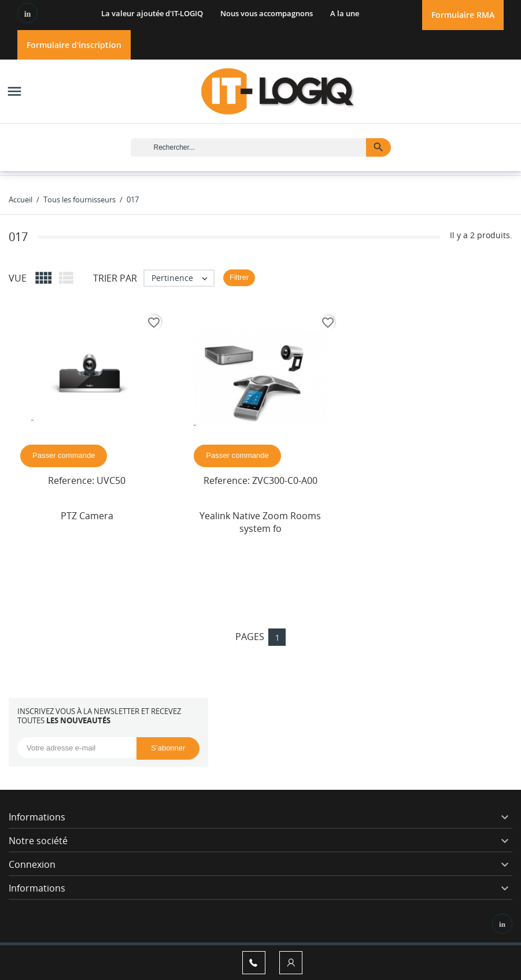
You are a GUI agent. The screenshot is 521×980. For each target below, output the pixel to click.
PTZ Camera (87, 516)
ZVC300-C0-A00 (285, 480)
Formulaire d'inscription (74, 45)
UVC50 (111, 480)
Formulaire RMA (463, 15)
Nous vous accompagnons (267, 13)
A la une (345, 13)
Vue (18, 278)
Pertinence (182, 278)
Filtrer (239, 277)
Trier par (115, 278)
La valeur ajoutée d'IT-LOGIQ (152, 13)
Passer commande (64, 455)
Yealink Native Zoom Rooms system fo (260, 522)
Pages (250, 637)
